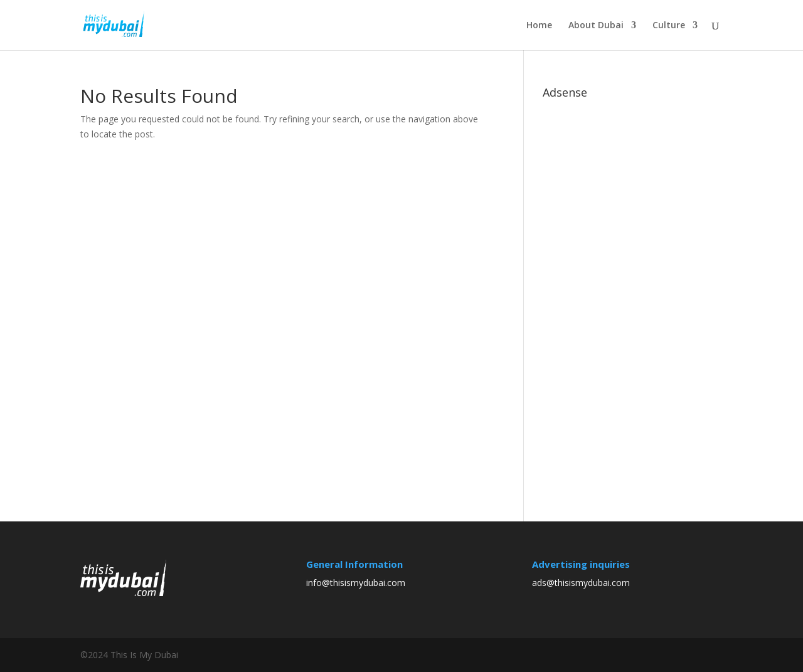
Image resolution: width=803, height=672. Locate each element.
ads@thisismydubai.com (581, 583)
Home (539, 26)
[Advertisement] (637, 292)
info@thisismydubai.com (356, 583)
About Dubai (596, 26)
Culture (669, 26)
